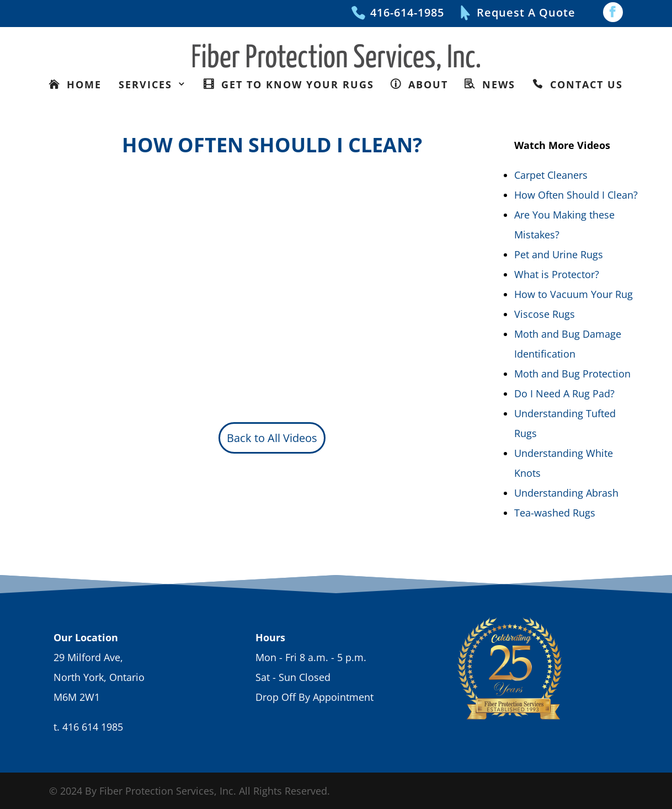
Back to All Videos (272, 438)
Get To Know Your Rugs (296, 84)
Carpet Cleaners (551, 175)
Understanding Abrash (566, 493)
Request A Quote (526, 12)
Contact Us (585, 84)
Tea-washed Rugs (555, 513)
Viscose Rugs (545, 314)
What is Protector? (557, 274)
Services (147, 84)
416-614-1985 (407, 12)
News (497, 84)
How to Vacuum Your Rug (574, 294)
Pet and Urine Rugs (559, 254)
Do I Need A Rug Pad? (564, 393)
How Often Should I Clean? (576, 195)
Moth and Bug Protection (572, 374)
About (426, 84)
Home (82, 84)
